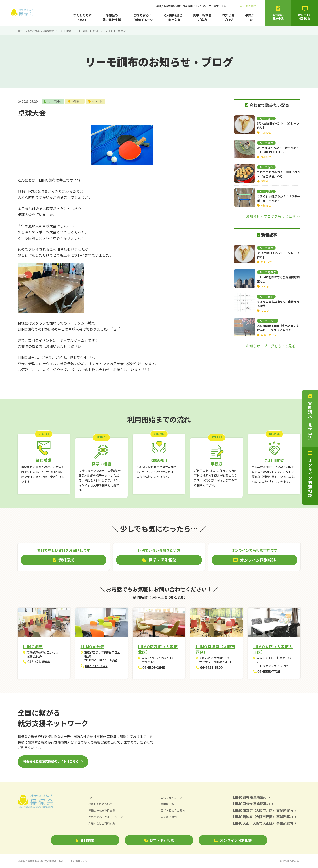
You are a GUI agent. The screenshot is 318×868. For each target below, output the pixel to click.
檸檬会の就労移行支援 (112, 17)
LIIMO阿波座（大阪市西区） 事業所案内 (265, 817)
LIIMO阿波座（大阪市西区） (215, 649)
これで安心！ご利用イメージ (142, 17)
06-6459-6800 (211, 667)
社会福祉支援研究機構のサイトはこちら (51, 761)
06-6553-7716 (269, 671)
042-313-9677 (96, 666)
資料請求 (85, 840)
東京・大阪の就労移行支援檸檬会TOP (38, 31)
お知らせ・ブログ (103, 31)
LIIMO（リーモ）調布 (76, 31)
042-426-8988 (39, 661)
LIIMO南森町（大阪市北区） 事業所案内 (265, 810)
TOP (91, 798)
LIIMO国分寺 (92, 646)
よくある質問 (249, 6)
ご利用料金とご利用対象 (173, 17)
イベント (99, 101)
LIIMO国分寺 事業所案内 (253, 804)
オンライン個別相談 (233, 840)
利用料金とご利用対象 (103, 823)
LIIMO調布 (33, 646)
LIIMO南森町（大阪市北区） (158, 649)
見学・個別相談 (159, 840)
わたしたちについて (83, 17)
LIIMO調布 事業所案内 (252, 797)
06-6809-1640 (154, 667)
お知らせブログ (228, 17)
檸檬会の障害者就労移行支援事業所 (191, 6)
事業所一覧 (250, 17)
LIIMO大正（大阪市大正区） (273, 649)
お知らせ (78, 101)
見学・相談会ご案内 (202, 17)
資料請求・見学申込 (310, 417)
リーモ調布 (55, 101)
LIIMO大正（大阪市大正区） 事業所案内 (265, 823)
